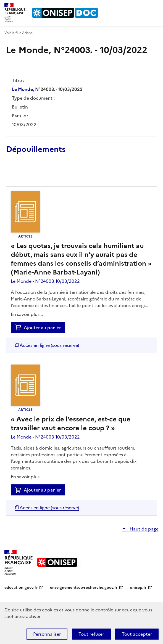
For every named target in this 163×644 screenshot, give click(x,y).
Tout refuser (91, 634)
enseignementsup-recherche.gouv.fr (84, 588)
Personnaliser (47, 634)
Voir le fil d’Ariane (19, 33)
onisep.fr (138, 588)
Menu (155, 7)
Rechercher (144, 7)
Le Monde (22, 89)
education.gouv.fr (21, 588)
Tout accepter (137, 634)
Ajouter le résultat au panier (42, 174)
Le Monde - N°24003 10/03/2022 (45, 281)
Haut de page (144, 529)
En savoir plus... (27, 314)
